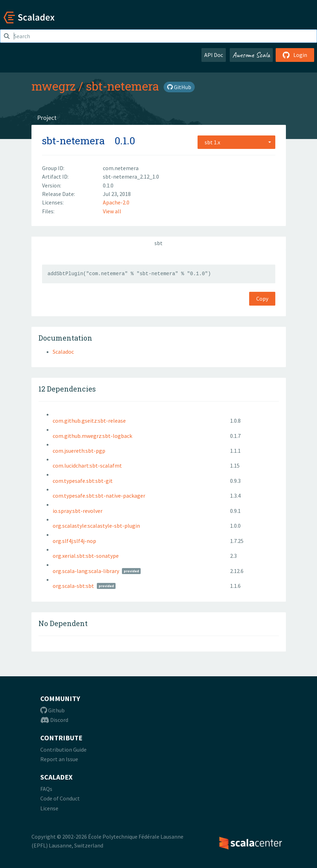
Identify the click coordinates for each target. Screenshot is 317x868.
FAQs (46, 789)
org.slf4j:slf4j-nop (74, 541)
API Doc (214, 55)
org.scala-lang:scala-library (86, 571)
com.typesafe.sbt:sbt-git (83, 481)
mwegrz (54, 86)
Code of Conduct (60, 798)
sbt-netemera (122, 86)
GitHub (179, 87)
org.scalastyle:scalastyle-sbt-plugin (96, 526)
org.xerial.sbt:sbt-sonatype (86, 556)
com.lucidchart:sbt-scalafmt (87, 465)
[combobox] (236, 142)
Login (295, 55)
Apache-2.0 (116, 202)
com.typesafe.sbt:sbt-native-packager (99, 496)
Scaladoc (63, 352)
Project (47, 118)
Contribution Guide (63, 750)
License (49, 808)
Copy (262, 299)
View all (112, 211)
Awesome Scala (251, 55)
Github (52, 710)
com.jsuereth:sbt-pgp (79, 451)
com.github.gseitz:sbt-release (89, 421)
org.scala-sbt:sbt (73, 586)
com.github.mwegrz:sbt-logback (92, 436)
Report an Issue (59, 759)
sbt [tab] (158, 243)
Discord (54, 720)
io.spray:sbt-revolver (78, 511)
